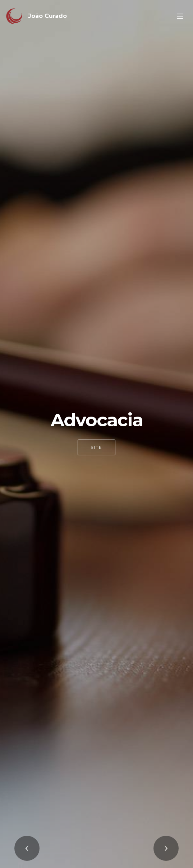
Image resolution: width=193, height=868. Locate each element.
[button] (27, 848)
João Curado (47, 16)
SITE (96, 447)
